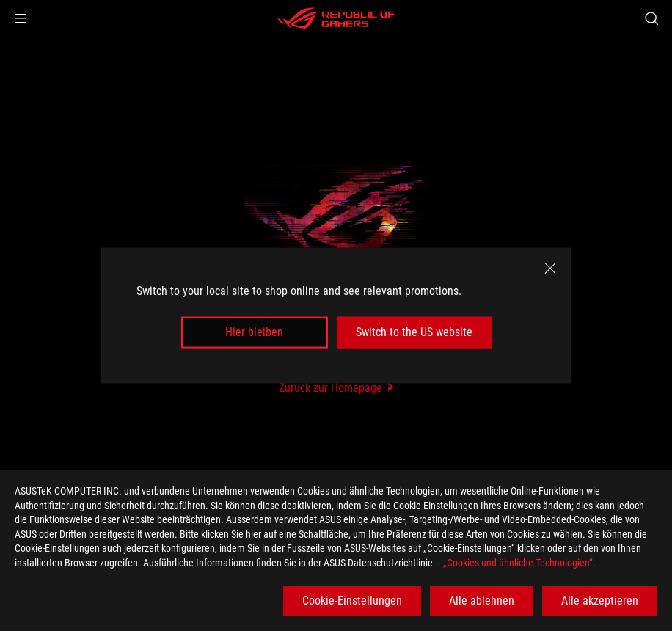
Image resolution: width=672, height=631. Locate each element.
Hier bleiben (254, 332)
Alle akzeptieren (600, 601)
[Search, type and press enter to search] (651, 18)
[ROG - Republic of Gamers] (336, 18)
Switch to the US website (414, 332)
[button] (21, 18)
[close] (550, 269)
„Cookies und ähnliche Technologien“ (518, 563)
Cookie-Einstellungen (352, 601)
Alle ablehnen (482, 601)
